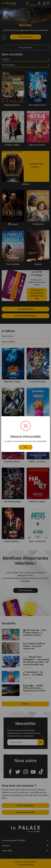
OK (25, 447)
